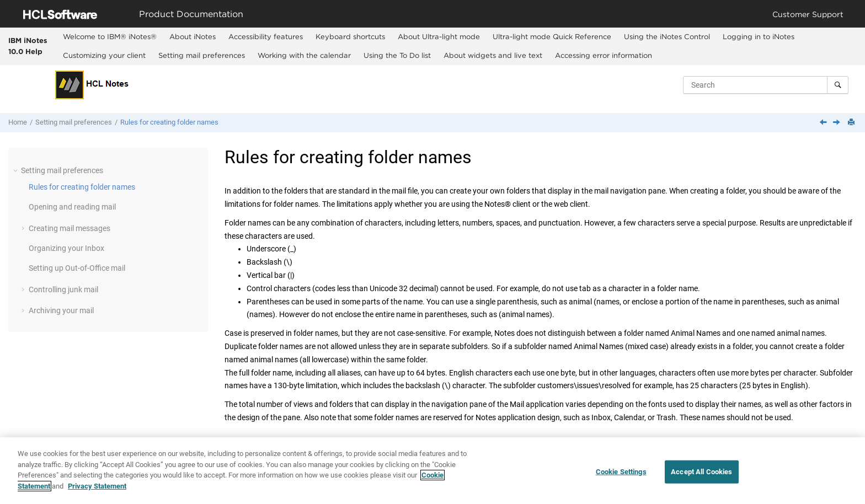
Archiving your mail (61, 310)
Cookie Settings (621, 477)
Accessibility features (266, 36)
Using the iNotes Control (667, 36)
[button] (17, 170)
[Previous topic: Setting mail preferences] (824, 123)
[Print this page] (852, 123)
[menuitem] (110, 37)
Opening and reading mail (72, 207)
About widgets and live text (493, 55)
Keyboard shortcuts (350, 36)
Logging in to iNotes (759, 36)
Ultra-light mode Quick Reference (552, 36)
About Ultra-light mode (439, 36)
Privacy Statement (97, 492)
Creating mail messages (70, 228)
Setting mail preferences (202, 55)
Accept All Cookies (701, 477)
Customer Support (808, 14)
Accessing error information (604, 55)
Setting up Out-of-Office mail (77, 268)
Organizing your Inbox (66, 248)
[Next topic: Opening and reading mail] (837, 123)
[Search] (838, 85)
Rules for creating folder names (169, 122)
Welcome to (110, 36)
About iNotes (193, 36)
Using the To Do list (397, 55)
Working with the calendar (304, 55)
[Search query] (766, 85)
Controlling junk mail (63, 289)
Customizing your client (104, 55)
